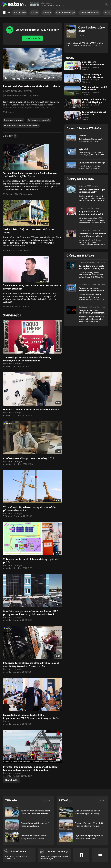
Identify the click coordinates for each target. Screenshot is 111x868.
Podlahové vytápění (87, 152)
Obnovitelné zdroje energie (89, 164)
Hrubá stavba (85, 139)
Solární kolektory (93, 170)
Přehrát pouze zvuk (16, 95)
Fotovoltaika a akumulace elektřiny (21, 126)
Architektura (20, 13)
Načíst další (11, 776)
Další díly (10, 136)
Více (48, 796)
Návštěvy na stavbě (89, 13)
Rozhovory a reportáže (39, 120)
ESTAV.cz (65, 796)
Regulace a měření (95, 154)
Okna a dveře (97, 139)
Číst (7, 112)
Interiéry (47, 13)
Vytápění (83, 149)
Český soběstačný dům (92, 29)
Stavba (34, 13)
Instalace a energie (65, 13)
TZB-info (11, 796)
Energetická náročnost (88, 141)
